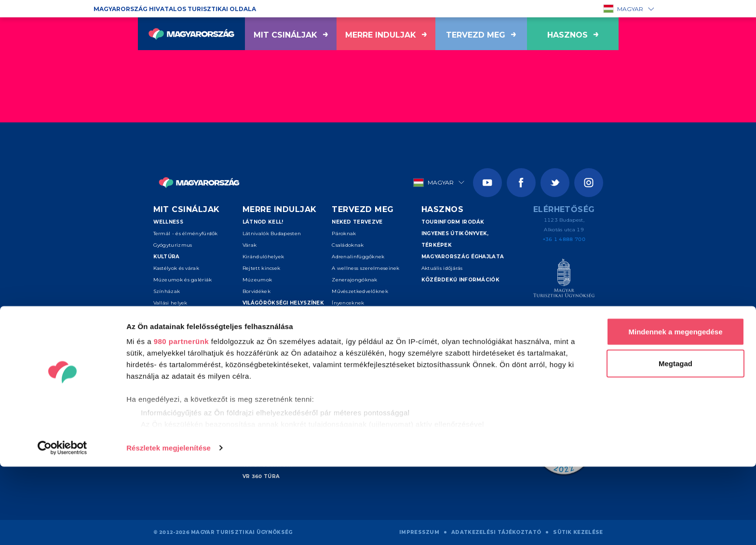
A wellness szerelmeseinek (366, 268)
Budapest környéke (267, 326)
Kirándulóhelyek (263, 257)
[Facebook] (521, 183)
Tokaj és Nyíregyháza (269, 349)
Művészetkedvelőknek (360, 291)
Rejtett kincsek (262, 268)
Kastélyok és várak (176, 268)
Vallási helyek (170, 303)
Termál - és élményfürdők (186, 233)
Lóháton (164, 384)
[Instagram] (589, 183)
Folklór (162, 314)
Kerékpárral (168, 372)
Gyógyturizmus (173, 245)
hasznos (573, 35)
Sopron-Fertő (259, 384)
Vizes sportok (170, 349)
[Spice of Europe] (564, 320)
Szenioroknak (349, 314)
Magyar (623, 9)
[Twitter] (555, 183)
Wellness (168, 222)
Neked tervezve (357, 222)
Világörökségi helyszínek (283, 303)
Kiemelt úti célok (270, 314)
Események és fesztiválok (195, 326)
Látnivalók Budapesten (272, 233)
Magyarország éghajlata (463, 257)
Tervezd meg (481, 35)
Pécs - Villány (259, 361)
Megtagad (675, 442)
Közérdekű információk (460, 280)
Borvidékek (256, 291)
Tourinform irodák (453, 222)
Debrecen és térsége (269, 372)
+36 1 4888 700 (564, 239)
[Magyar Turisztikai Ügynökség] (564, 280)
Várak (250, 245)
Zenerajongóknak (355, 280)
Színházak (167, 291)
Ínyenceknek (348, 303)
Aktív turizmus (178, 338)
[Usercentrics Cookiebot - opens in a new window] (62, 526)
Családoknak (348, 245)
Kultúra (167, 257)
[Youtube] (487, 183)
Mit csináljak (291, 35)
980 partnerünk (182, 419)
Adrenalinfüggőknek (358, 257)
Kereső (343, 361)
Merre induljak (386, 35)
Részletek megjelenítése (169, 526)
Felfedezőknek (350, 326)
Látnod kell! (263, 222)
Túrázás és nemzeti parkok (188, 361)
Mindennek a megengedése (675, 410)
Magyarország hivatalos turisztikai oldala (175, 9)
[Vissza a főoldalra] (191, 34)
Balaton (252, 338)
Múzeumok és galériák (183, 280)
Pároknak (344, 233)
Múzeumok (257, 280)
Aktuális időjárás (442, 268)
